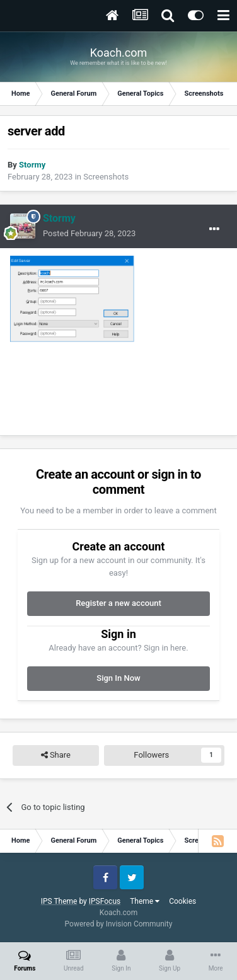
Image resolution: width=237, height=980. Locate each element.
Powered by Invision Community (119, 924)
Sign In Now (118, 678)
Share (56, 755)
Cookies (182, 901)
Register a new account (118, 603)
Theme (145, 901)
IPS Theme (59, 901)
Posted (89, 233)
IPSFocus (105, 901)
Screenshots (106, 177)
